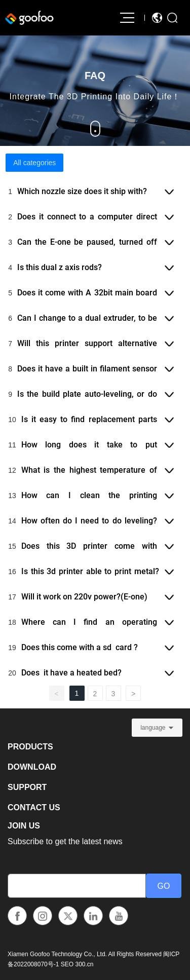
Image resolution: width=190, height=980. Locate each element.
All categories (34, 163)
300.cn (84, 964)
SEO (67, 964)
